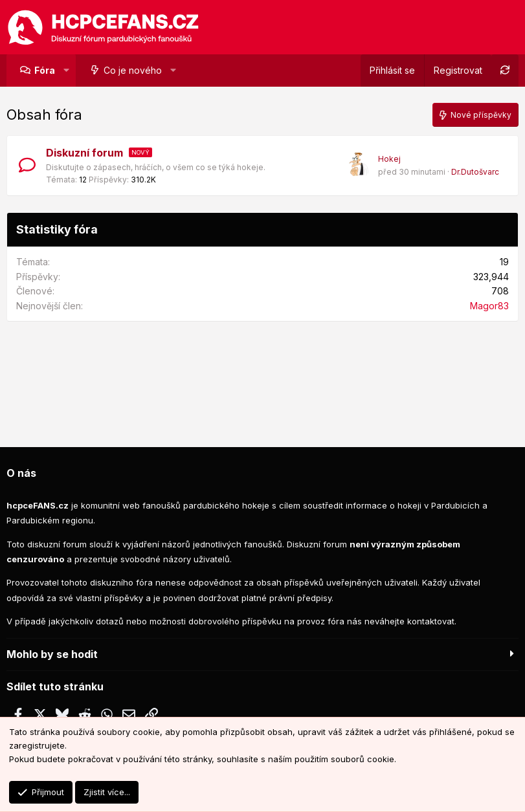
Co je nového (133, 70)
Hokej (389, 159)
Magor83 (489, 306)
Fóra (45, 70)
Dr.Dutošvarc (475, 172)
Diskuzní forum (84, 153)
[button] (66, 71)
